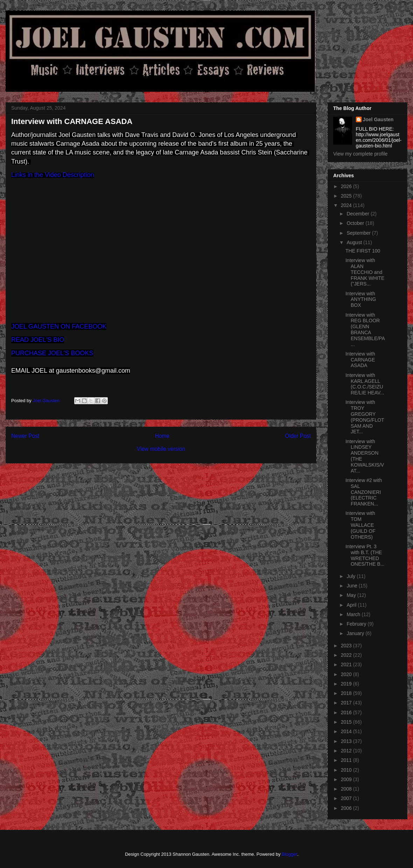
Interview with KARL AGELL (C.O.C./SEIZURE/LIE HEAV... (365, 384)
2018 (347, 693)
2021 (347, 664)
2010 (347, 770)
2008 (347, 789)
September (359, 233)
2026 (347, 186)
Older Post (298, 436)
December (358, 214)
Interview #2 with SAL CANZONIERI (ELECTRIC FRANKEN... (364, 492)
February (357, 624)
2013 (347, 741)
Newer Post (25, 436)
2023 (347, 646)
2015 (347, 722)
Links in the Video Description (53, 175)
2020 (347, 674)
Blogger (289, 854)
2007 (347, 798)
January (356, 633)
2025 (347, 196)
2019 (347, 684)
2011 (347, 760)
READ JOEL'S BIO (38, 340)
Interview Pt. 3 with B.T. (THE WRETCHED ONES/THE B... (365, 555)
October (356, 223)
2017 (347, 703)
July (352, 576)
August (355, 242)
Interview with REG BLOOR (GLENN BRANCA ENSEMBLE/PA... (365, 330)
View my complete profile (360, 154)
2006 (347, 808)
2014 (347, 731)
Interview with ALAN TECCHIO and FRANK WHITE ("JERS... (365, 272)
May (352, 595)
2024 (347, 205)
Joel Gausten (378, 119)
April (352, 605)
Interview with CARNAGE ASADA (360, 360)
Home (162, 436)
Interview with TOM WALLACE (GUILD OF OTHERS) (360, 525)
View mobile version (161, 449)
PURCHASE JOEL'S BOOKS (52, 353)
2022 (347, 655)
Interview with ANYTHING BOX (361, 299)
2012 (347, 751)
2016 (347, 712)
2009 (347, 779)
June (352, 586)
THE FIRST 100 (363, 251)
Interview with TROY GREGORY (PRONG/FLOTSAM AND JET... (365, 417)
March (354, 614)
